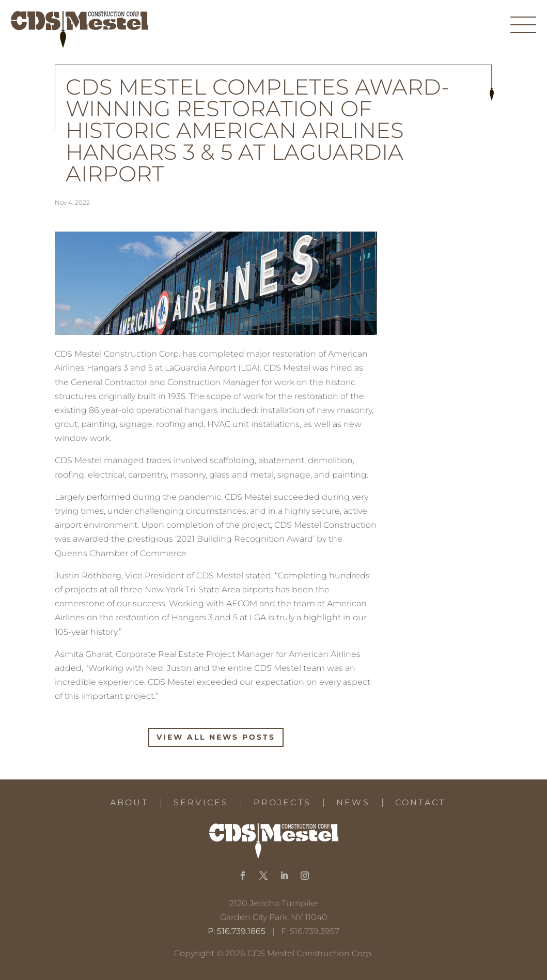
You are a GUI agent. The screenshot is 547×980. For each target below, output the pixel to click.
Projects (282, 802)
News (353, 802)
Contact (420, 802)
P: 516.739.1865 (237, 931)
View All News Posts (216, 737)
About (129, 802)
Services (201, 802)
